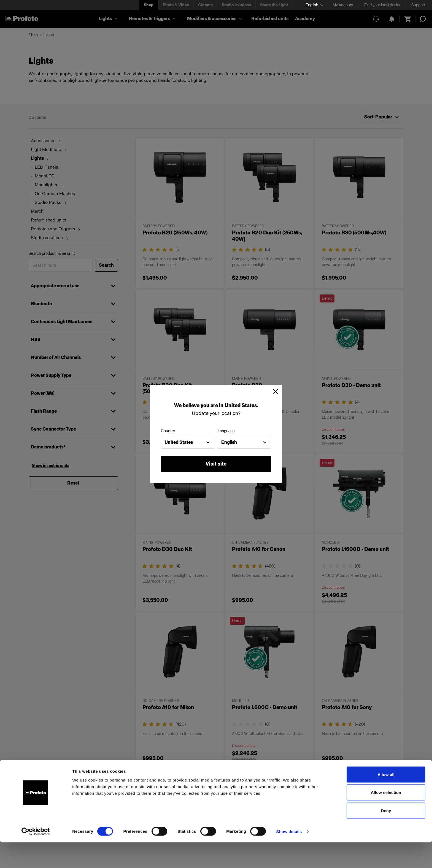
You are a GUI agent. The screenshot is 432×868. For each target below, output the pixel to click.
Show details (289, 857)
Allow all (386, 800)
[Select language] (314, 5)
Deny (386, 836)
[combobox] (188, 442)
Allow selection (386, 818)
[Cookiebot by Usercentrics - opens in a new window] (36, 857)
